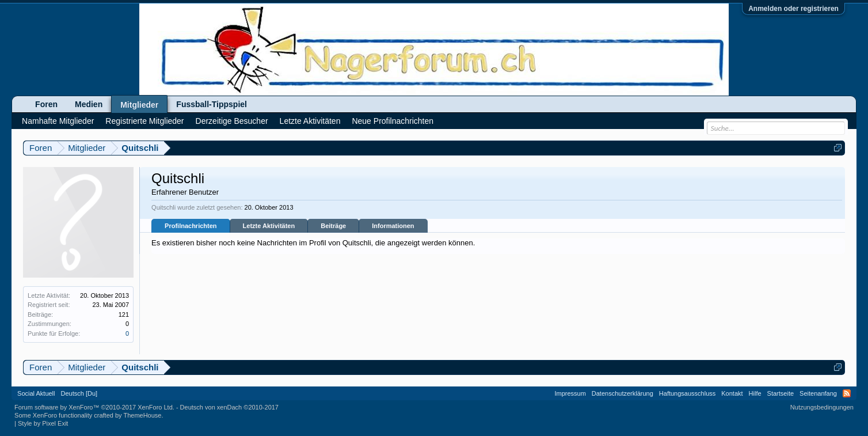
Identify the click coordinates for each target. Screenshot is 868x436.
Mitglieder (139, 105)
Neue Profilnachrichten (393, 121)
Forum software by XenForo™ (94, 407)
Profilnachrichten (191, 226)
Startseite (781, 393)
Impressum (570, 393)
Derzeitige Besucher (232, 121)
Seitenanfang (818, 393)
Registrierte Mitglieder (144, 121)
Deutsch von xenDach (229, 407)
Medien (89, 104)
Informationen (393, 226)
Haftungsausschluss (687, 393)
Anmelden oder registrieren (793, 9)
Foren (46, 104)
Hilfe (755, 393)
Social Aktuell (36, 393)
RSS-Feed (847, 393)
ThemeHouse (142, 415)
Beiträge (333, 226)
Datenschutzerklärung (623, 393)
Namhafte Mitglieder (58, 121)
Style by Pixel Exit (43, 423)
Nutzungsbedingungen (822, 407)
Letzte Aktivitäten (269, 226)
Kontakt (732, 393)
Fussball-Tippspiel (212, 104)
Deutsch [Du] (79, 393)
